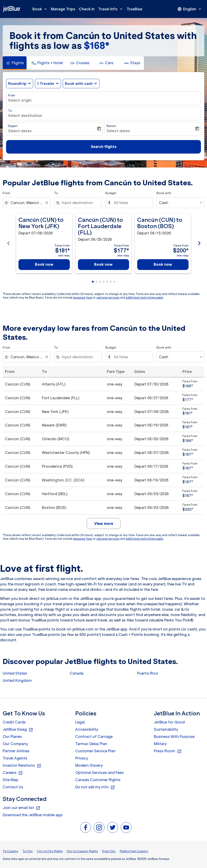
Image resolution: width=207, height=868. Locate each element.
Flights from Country (134, 851)
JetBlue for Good (169, 722)
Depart (13, 126)
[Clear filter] (46, 203)
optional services (108, 298)
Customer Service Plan (95, 751)
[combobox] (27, 203)
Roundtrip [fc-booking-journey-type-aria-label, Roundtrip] (17, 84)
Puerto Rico (148, 673)
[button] (48, 84)
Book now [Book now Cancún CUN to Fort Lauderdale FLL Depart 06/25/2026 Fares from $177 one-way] (103, 264)
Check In (87, 9)
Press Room (168, 751)
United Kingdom (17, 680)
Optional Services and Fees (99, 773)
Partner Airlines (16, 751)
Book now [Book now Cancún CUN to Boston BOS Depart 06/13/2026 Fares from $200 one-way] (163, 264)
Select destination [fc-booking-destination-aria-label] (25, 116)
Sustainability (166, 729)
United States (15, 673)
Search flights (104, 147)
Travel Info (111, 9)
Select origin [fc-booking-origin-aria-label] (20, 100)
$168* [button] (97, 46)
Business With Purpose (174, 737)
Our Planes (12, 737)
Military (160, 744)
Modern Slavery (89, 765)
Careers (13, 773)
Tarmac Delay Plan (91, 744)
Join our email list (22, 808)
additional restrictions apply (144, 298)
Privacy (82, 758)
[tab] (15, 63)
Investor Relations (22, 766)
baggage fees (83, 298)
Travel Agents (15, 758)
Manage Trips (63, 9)
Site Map (10, 780)
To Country (10, 851)
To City (28, 851)
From (12, 95)
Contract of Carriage (94, 737)
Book (41, 9)
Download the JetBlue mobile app (33, 815)
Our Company (15, 744)
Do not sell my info (95, 787)
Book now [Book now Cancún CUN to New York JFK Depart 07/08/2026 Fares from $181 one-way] (44, 264)
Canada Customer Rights (98, 780)
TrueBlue (134, 9)
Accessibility (87, 729)
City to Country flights (82, 851)
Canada (77, 673)
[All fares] (131, 203)
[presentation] (190, 9)
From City (109, 851)
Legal (80, 722)
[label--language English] (190, 9)
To (10, 111)
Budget (111, 193)
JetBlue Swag (18, 730)
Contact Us (13, 787)
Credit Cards (14, 722)
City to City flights (50, 851)
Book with (164, 193)
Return (111, 126)
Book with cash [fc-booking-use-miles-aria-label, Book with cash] (79, 84)
